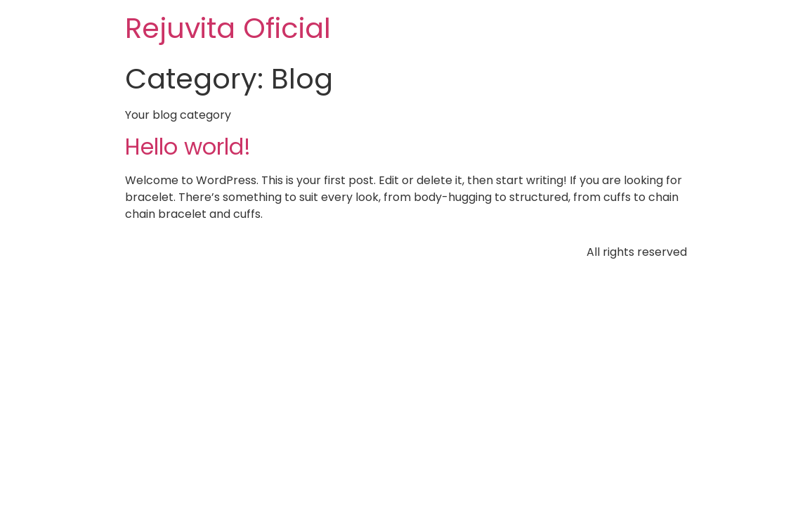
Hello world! (188, 147)
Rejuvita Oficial (228, 28)
